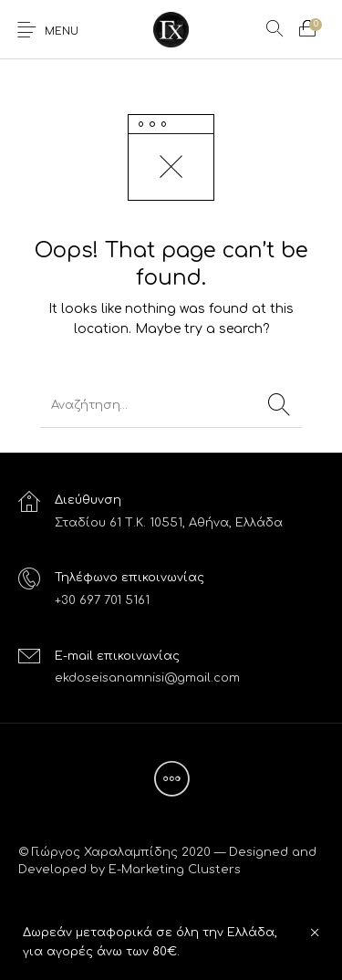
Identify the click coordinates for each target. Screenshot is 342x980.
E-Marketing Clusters (175, 870)
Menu (62, 31)
